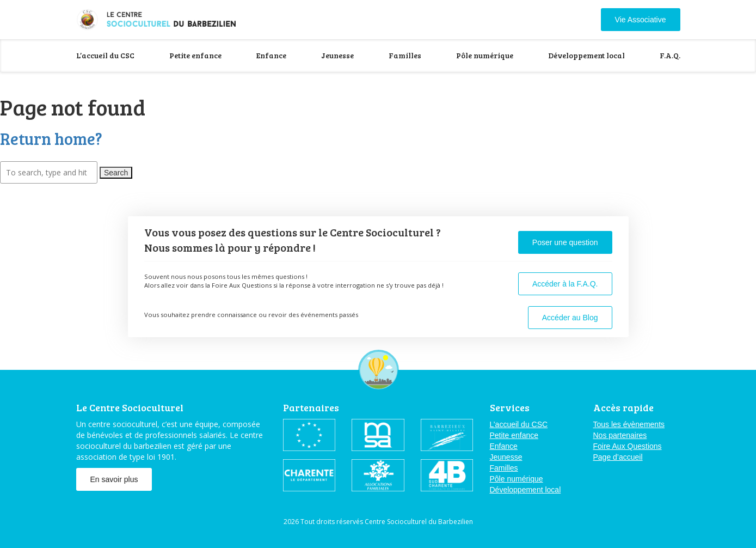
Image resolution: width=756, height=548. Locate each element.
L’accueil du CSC (105, 55)
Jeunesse (337, 55)
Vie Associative (641, 20)
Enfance (271, 55)
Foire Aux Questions (628, 446)
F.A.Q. (670, 55)
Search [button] (116, 173)
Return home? (51, 138)
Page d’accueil (618, 457)
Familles (405, 55)
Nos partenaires (620, 435)
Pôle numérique (485, 55)
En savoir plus (114, 479)
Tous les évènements (629, 424)
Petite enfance (195, 55)
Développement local (586, 55)
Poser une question (565, 242)
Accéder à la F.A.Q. (565, 284)
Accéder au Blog (570, 318)
